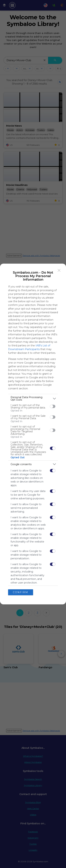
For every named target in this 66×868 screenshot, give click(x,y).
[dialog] (33, 434)
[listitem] (33, 398)
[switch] (53, 406)
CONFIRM (21, 592)
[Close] (59, 270)
